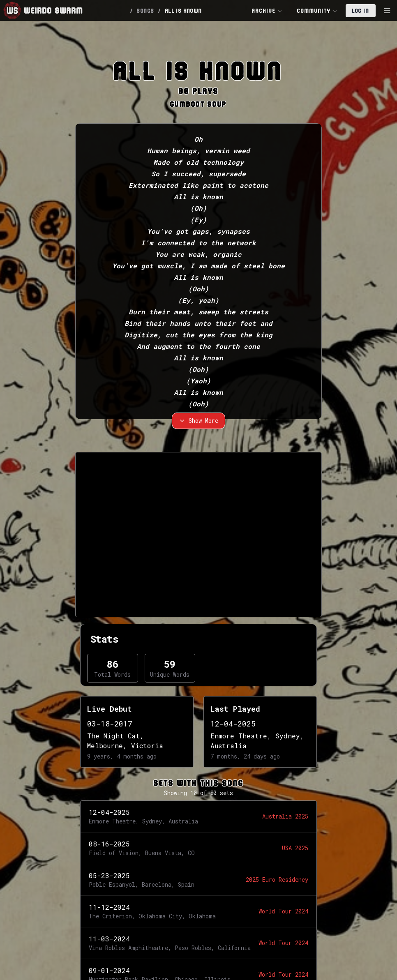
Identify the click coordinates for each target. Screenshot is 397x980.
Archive (267, 11)
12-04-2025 (233, 724)
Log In (361, 11)
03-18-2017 (110, 724)
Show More (198, 421)
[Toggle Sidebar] (387, 11)
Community (317, 11)
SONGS (145, 11)
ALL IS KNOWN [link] (184, 11)
